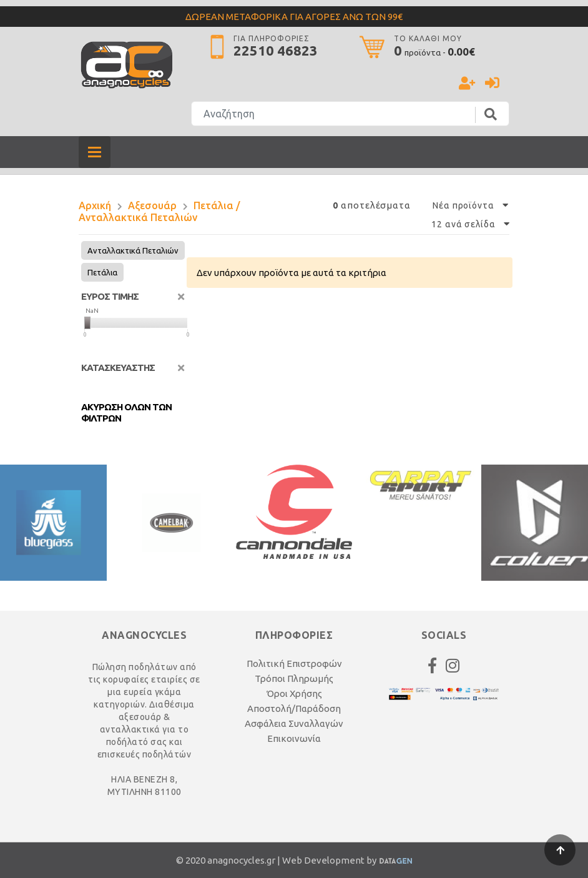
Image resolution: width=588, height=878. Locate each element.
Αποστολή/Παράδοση (294, 708)
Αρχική (95, 205)
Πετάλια (102, 272)
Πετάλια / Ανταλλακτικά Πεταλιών (159, 211)
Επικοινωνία (294, 738)
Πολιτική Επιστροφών (294, 663)
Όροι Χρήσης (294, 693)
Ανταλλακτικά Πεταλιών (133, 250)
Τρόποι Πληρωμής (294, 678)
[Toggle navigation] (95, 152)
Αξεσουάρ (152, 205)
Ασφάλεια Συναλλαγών (294, 723)
